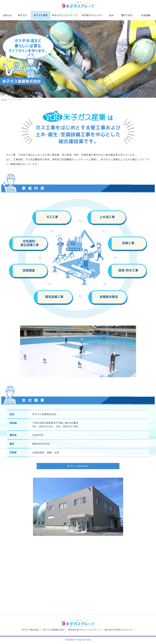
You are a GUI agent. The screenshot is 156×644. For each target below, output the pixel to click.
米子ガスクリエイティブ (65, 15)
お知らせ (7, 15)
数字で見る (127, 15)
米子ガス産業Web (78, 475)
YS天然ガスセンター (92, 15)
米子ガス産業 (41, 15)
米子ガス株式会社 (30, 630)
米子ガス (23, 15)
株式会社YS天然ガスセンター (119, 630)
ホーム (4, 99)
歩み (111, 15)
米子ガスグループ (78, 6)
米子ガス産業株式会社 (54, 630)
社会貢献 (146, 15)
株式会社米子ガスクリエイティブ (85, 630)
